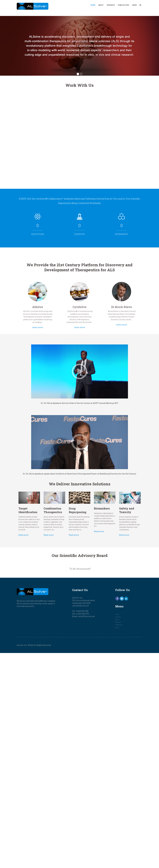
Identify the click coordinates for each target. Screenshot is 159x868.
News (134, 5)
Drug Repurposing (78, 511)
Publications (123, 5)
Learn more (53, 318)
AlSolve (53, 305)
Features (118, 617)
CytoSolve (79, 305)
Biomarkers (94, 510)
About (101, 5)
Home (93, 5)
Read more (44, 527)
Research (111, 5)
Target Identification (47, 511)
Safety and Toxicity (109, 511)
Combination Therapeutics (63, 511)
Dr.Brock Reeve (106, 305)
